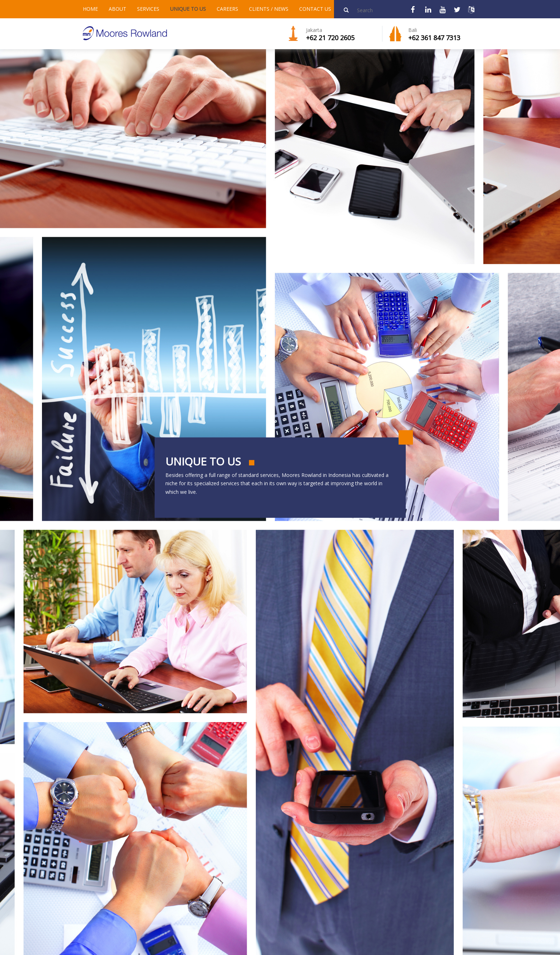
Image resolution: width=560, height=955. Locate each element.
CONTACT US (315, 9)
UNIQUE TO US (188, 9)
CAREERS (227, 9)
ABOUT (117, 9)
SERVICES (148, 9)
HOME (90, 9)
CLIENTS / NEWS (269, 9)
